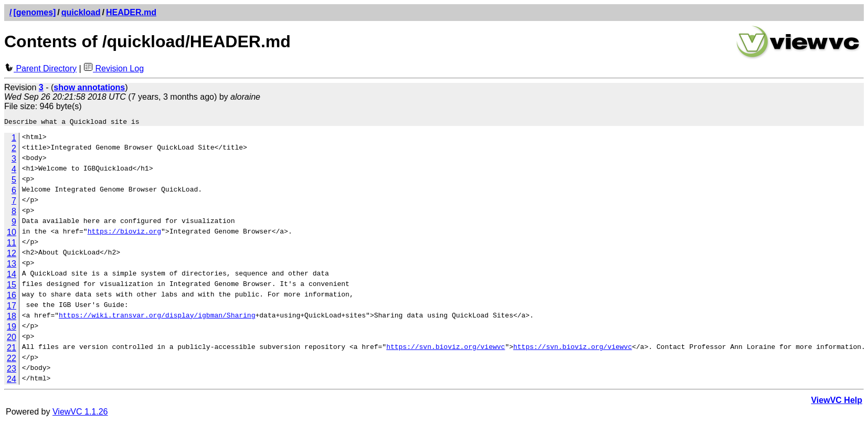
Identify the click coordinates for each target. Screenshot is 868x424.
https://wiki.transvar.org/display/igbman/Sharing (157, 318)
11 (12, 244)
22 (12, 360)
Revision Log (114, 68)
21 (12, 349)
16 (12, 297)
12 (12, 255)
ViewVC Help (837, 402)
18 (12, 318)
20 (12, 339)
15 (12, 286)
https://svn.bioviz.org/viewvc (446, 349)
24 (12, 381)
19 (12, 328)
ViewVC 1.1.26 (80, 413)
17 (12, 307)
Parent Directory (40, 68)
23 (12, 370)
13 (12, 265)
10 (12, 234)
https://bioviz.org (124, 234)
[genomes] (34, 12)
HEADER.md (131, 12)
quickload (81, 12)
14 (12, 276)
